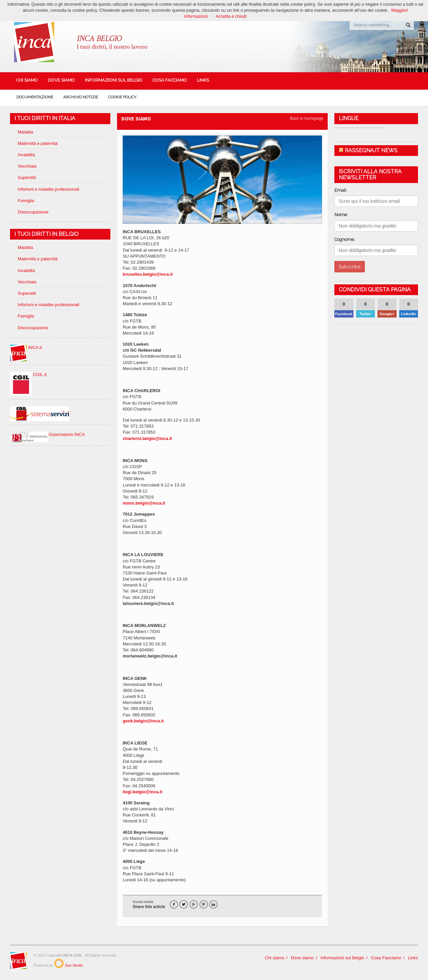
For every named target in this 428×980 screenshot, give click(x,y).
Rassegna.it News (371, 150)
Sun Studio (73, 965)
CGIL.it (28, 375)
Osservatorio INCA (47, 434)
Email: (341, 190)
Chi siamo (27, 80)
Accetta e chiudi (231, 16)
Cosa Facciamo (170, 80)
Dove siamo (61, 80)
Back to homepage (307, 118)
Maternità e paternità (38, 143)
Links (203, 80)
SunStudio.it (59, 963)
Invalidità (26, 155)
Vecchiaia (27, 166)
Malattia (25, 132)
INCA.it (26, 347)
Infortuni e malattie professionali (48, 189)
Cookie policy (122, 97)
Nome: (341, 215)
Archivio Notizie (81, 97)
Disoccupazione (33, 212)
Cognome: (345, 239)
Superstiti (27, 177)
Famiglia (26, 201)
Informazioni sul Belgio (114, 80)
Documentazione (35, 97)
